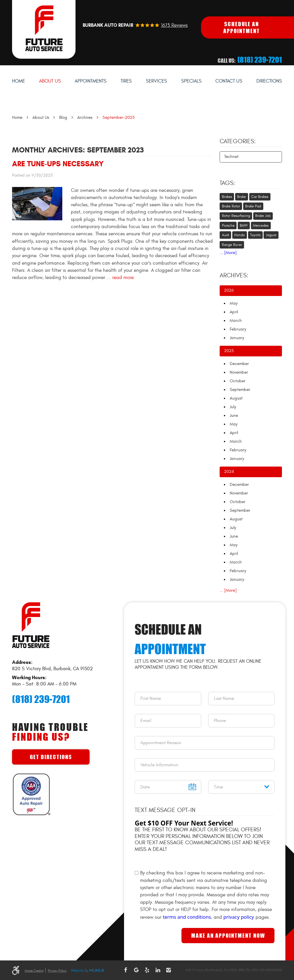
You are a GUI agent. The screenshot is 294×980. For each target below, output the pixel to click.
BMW (244, 226)
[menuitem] (19, 81)
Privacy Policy (57, 971)
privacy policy (239, 917)
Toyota (255, 235)
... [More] (228, 253)
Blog (63, 118)
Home (19, 81)
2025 (229, 351)
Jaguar (271, 235)
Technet (231, 157)
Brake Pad (253, 206)
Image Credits (34, 971)
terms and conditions (187, 917)
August (236, 398)
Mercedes (261, 226)
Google (136, 970)
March (236, 321)
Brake (241, 197)
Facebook (125, 970)
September (240, 390)
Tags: (227, 183)
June (234, 416)
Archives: (234, 276)
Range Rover (232, 245)
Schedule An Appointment (242, 27)
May (234, 303)
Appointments (91, 81)
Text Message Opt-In (165, 810)
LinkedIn (158, 970)
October (238, 381)
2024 (229, 472)
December (239, 364)
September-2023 (119, 118)
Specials (191, 81)
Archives (85, 118)
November (239, 372)
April (234, 312)
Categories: (238, 142)
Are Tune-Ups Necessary (58, 164)
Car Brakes (260, 197)
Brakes (227, 197)
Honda (239, 235)
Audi (226, 235)
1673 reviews (174, 25)
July (233, 407)
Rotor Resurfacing (236, 216)
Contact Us (229, 81)
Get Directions (51, 757)
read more (123, 278)
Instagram (169, 970)
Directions (269, 81)
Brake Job (263, 216)
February (238, 329)
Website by (87, 971)
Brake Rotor (231, 206)
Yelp (147, 970)
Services (156, 81)
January (237, 338)
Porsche (228, 226)
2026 (229, 290)
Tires (126, 81)
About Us (50, 81)
